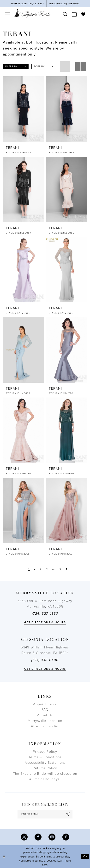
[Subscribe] (68, 814)
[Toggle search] (65, 14)
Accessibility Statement (45, 763)
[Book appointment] (74, 14)
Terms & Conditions (45, 757)
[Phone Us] (27, 4)
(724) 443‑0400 (45, 660)
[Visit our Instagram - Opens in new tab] (52, 837)
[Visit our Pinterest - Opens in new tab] (66, 837)
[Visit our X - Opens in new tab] (24, 837)
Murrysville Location (45, 721)
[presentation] (24, 109)
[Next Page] (67, 569)
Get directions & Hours (45, 622)
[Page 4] (47, 569)
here (45, 865)
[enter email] (45, 814)
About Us (45, 715)
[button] (7, 14)
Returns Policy (45, 768)
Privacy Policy (45, 752)
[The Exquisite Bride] (32, 13)
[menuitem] (7, 14)
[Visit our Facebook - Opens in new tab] (38, 837)
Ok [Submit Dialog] (85, 856)
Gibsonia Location (45, 726)
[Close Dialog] (4, 857)
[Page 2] (35, 569)
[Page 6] (61, 569)
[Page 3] (41, 569)
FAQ (45, 710)
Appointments (45, 704)
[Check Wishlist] (83, 14)
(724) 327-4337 (45, 614)
